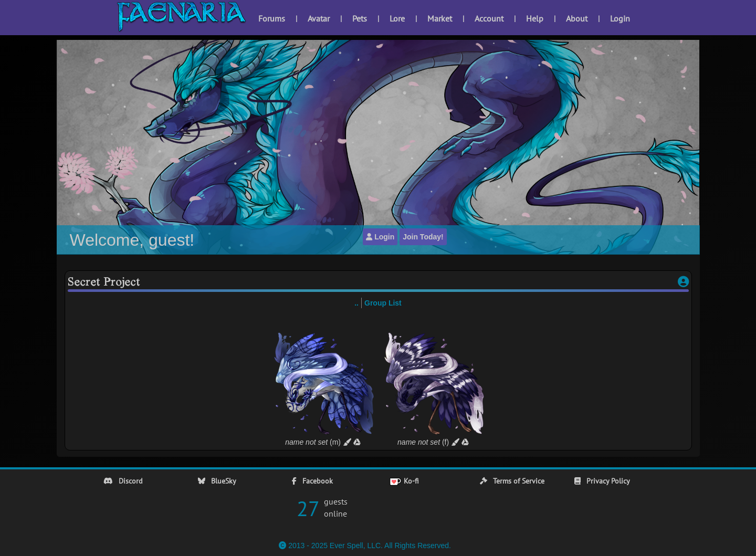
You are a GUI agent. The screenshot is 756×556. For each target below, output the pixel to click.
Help (535, 18)
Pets (360, 18)
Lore (397, 18)
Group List (383, 303)
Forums (272, 18)
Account (489, 18)
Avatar (319, 18)
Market (440, 18)
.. (356, 303)
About (577, 18)
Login (620, 18)
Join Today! (423, 237)
